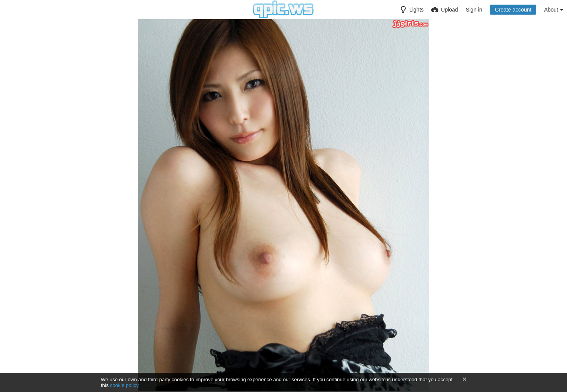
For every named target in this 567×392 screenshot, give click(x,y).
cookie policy (124, 385)
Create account (513, 10)
